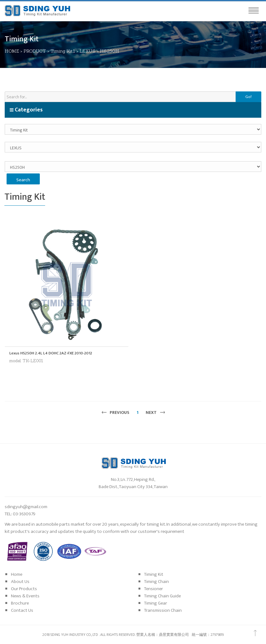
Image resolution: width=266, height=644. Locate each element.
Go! (248, 97)
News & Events (25, 596)
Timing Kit (154, 574)
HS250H (110, 51)
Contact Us (22, 610)
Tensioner (154, 589)
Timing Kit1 (63, 51)
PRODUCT (35, 51)
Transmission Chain (163, 610)
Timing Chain (156, 582)
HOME (12, 51)
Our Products (24, 589)
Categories (26, 110)
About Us (20, 582)
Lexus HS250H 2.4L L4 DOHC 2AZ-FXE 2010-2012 (51, 353)
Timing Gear (156, 603)
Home (17, 574)
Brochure (20, 603)
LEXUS (88, 51)
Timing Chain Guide (162, 596)
